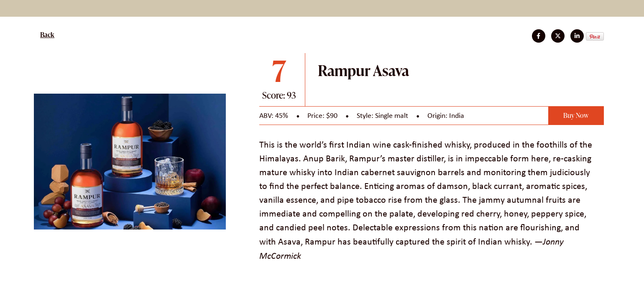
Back (47, 35)
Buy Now (576, 115)
